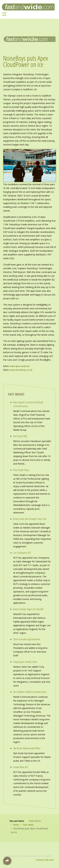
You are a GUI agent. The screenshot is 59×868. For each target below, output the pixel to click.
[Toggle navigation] (4, 14)
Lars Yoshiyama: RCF (22, 553)
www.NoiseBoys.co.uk (21, 370)
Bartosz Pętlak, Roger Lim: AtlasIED (28, 609)
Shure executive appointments (27, 639)
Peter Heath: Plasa (21, 470)
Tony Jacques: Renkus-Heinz (25, 662)
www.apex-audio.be (20, 366)
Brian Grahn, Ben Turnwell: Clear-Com (30, 519)
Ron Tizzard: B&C (20, 436)
